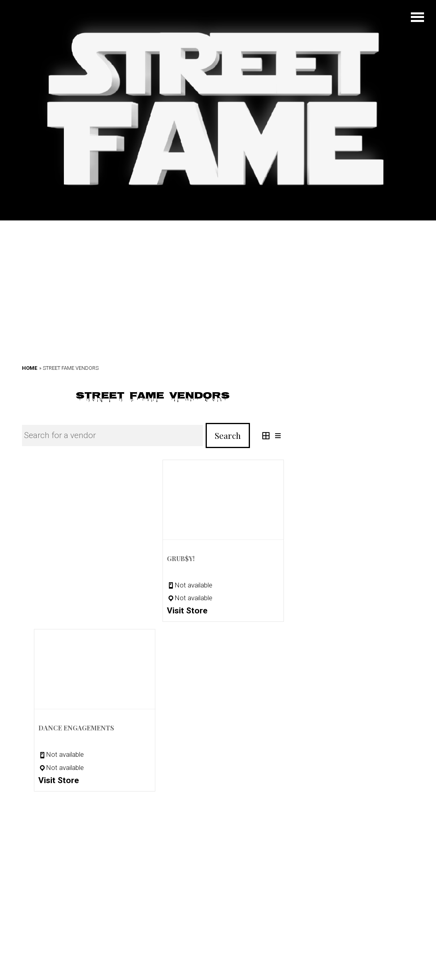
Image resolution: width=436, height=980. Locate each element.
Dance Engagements (76, 728)
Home (30, 368)
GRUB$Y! (181, 558)
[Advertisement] (218, 276)
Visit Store (187, 611)
